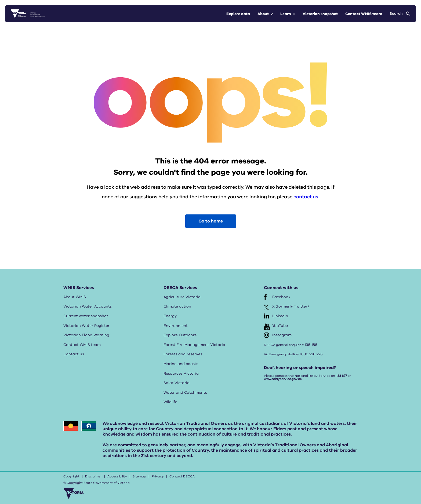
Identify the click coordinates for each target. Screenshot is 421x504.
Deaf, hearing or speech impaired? (300, 368)
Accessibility (117, 476)
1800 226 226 (311, 354)
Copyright (71, 476)
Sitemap (139, 476)
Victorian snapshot (320, 14)
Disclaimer (93, 476)
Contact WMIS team (364, 14)
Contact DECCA (182, 476)
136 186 (311, 345)
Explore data (238, 14)
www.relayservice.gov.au (283, 379)
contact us (306, 197)
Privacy (158, 476)
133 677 (342, 376)
